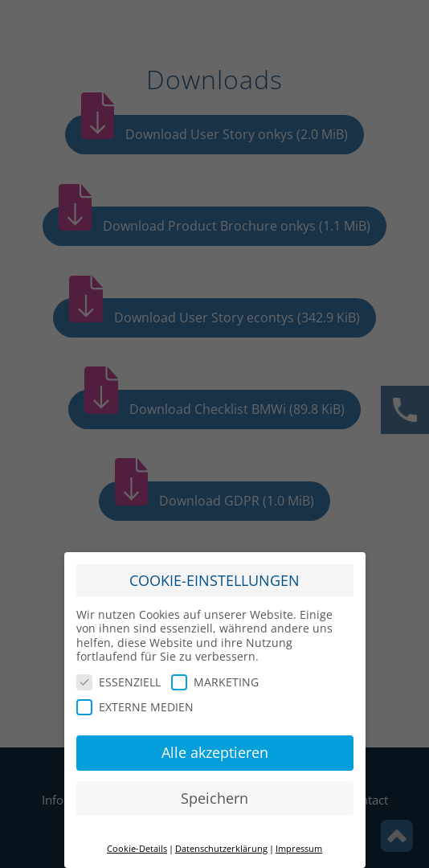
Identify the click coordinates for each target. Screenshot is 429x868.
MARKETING (215, 674)
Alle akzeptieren (215, 744)
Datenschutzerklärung (221, 841)
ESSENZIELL (118, 674)
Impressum (299, 841)
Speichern (214, 790)
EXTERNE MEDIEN (135, 700)
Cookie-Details (137, 841)
